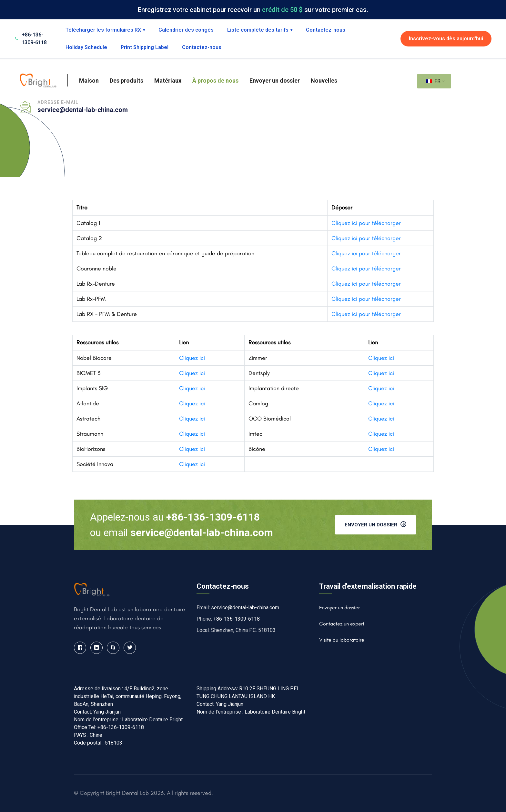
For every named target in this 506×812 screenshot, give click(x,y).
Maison (89, 81)
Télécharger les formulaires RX (105, 30)
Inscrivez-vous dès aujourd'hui (446, 39)
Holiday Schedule (86, 47)
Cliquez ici (192, 358)
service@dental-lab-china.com (83, 110)
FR (433, 81)
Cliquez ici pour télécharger (366, 223)
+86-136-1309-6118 (237, 619)
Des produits (126, 81)
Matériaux (168, 81)
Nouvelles (324, 81)
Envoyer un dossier (275, 81)
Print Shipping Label (145, 47)
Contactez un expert (342, 624)
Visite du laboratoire (342, 640)
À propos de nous (215, 81)
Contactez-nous (326, 30)
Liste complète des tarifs (260, 30)
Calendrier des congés (186, 30)
